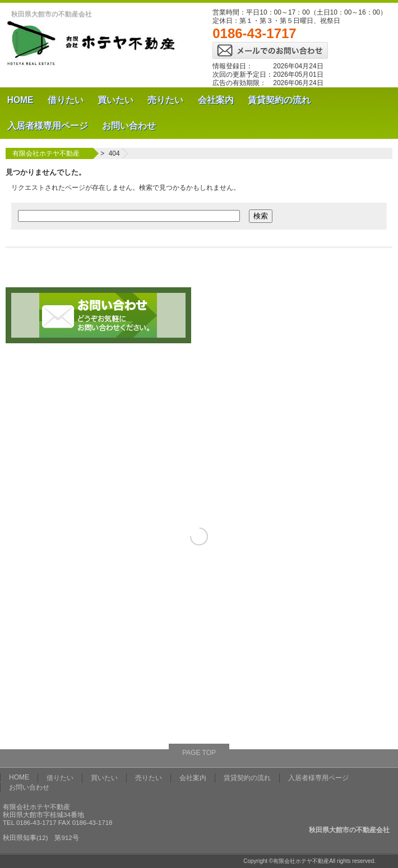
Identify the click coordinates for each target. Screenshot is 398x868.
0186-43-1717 (254, 33)
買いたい (115, 100)
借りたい (66, 100)
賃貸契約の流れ (279, 100)
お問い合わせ (129, 126)
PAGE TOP (199, 753)
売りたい (165, 100)
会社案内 (216, 100)
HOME (20, 100)
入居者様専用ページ (48, 126)
